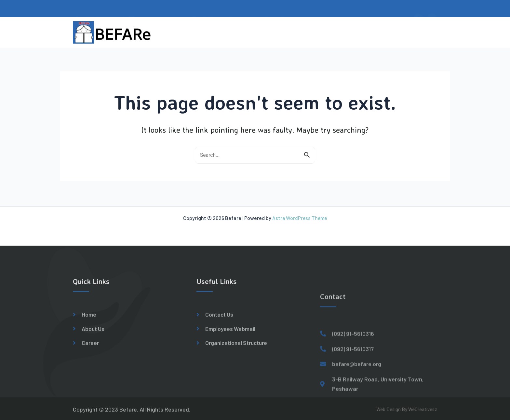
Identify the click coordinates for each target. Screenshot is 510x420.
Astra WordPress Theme (300, 217)
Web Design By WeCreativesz (407, 412)
